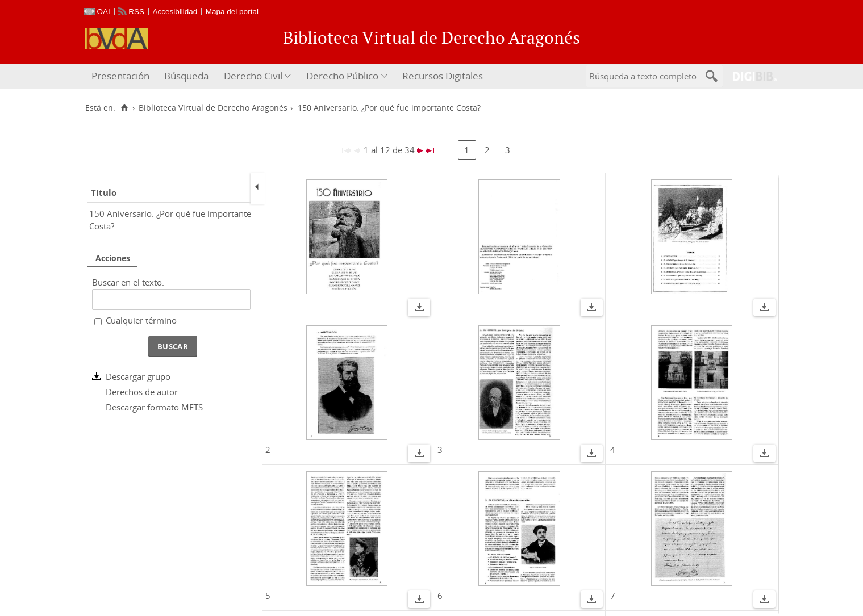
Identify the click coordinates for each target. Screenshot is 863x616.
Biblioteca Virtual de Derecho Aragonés (213, 108)
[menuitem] (122, 76)
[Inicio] (125, 108)
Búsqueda (186, 76)
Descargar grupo (138, 376)
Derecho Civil (253, 76)
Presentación (120, 76)
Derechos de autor (142, 392)
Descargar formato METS (154, 407)
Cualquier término (141, 320)
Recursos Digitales (443, 76)
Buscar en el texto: (128, 282)
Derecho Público (342, 76)
